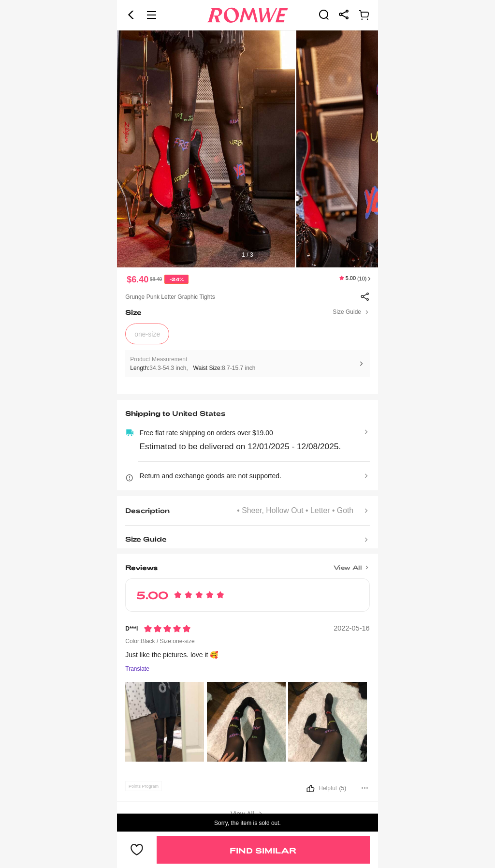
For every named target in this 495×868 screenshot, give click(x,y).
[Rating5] (167, 629)
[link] (324, 15)
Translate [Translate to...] (137, 669)
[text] (247, 149)
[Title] (247, 564)
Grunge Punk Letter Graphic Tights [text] (170, 297)
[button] (131, 15)
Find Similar (263, 850)
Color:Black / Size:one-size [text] (160, 641)
